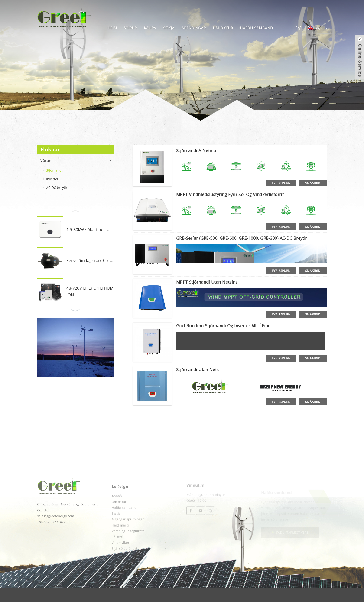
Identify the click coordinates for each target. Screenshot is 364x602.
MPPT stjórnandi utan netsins (207, 282)
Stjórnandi (54, 170)
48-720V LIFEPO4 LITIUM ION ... (90, 291)
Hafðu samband (257, 28)
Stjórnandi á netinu (196, 150)
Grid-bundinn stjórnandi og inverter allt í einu (223, 326)
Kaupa (150, 28)
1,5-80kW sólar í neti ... (88, 229)
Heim (112, 28)
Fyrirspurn (281, 183)
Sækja (169, 28)
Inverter (52, 179)
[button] (75, 211)
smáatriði (313, 183)
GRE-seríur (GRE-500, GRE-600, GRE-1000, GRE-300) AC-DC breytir (242, 238)
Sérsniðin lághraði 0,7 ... (90, 260)
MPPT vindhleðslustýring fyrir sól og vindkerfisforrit (230, 194)
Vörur (131, 28)
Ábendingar (194, 28)
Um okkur (223, 28)
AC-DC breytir (57, 188)
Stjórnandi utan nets (198, 370)
